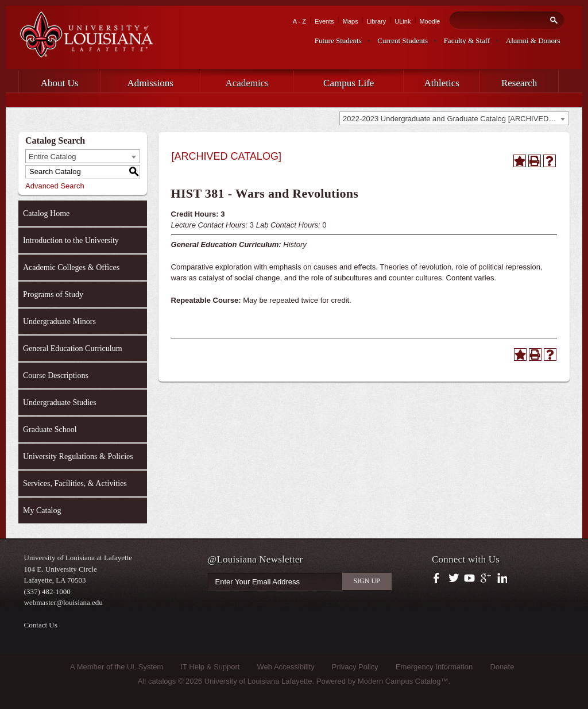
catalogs (162, 681)
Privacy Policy (355, 667)
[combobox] (454, 118)
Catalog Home (46, 213)
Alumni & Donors (533, 41)
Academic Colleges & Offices (71, 267)
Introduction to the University (71, 240)
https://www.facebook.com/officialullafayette (439, 579)
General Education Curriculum (73, 348)
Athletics (442, 83)
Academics (247, 83)
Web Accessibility (286, 667)
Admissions (150, 83)
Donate (502, 667)
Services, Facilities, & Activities (75, 483)
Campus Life (349, 83)
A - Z (299, 21)
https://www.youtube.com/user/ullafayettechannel (469, 579)
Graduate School (50, 429)
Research (519, 83)
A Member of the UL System (117, 667)
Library (377, 21)
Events (324, 21)
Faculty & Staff (467, 41)
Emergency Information (434, 667)
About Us (60, 83)
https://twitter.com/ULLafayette (454, 579)
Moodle (430, 21)
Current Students (403, 41)
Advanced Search (55, 186)
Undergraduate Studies (60, 402)
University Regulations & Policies (78, 456)
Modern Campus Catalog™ (403, 681)
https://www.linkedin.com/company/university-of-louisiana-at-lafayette (501, 579)
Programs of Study (53, 294)
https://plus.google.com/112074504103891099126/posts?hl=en (486, 579)
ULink (403, 21)
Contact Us (41, 625)
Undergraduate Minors (59, 321)
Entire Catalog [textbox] (52, 157)
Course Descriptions (56, 375)
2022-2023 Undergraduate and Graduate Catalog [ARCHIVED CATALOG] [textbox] (456, 119)
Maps (351, 21)
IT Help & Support (210, 667)
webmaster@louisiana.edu (63, 602)
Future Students (338, 41)
